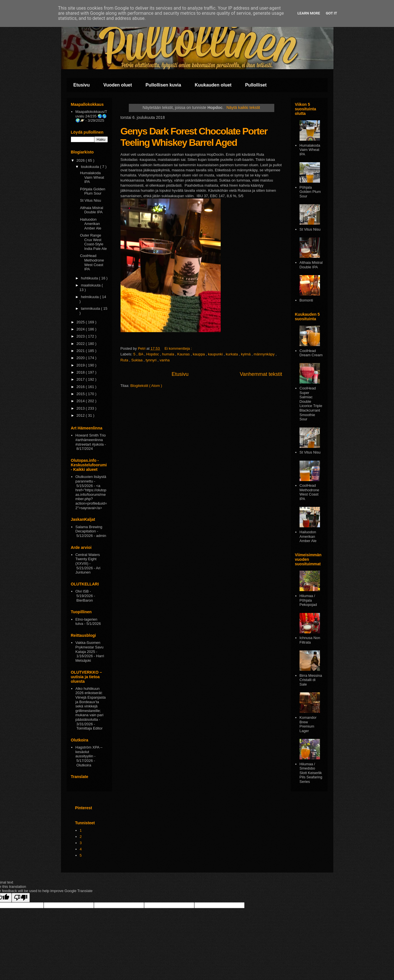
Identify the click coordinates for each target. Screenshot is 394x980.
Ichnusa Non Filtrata (310, 640)
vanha (165, 360)
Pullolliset (256, 85)
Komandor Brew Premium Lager (308, 724)
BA (141, 354)
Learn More (309, 13)
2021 (81, 351)
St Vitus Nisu (90, 200)
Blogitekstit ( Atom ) (146, 386)
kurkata (232, 354)
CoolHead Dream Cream (311, 353)
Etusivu (82, 85)
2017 (81, 379)
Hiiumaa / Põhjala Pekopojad (308, 600)
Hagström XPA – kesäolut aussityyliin (89, 752)
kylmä (246, 354)
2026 (81, 160)
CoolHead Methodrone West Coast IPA (92, 262)
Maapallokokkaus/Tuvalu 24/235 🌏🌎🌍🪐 (91, 116)
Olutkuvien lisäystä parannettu (91, 479)
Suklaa (137, 360)
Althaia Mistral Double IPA (92, 210)
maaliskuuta (91, 285)
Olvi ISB (82, 591)
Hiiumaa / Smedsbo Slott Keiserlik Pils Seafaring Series (311, 773)
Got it (331, 13)
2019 (81, 365)
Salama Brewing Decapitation (89, 529)
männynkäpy (265, 354)
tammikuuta (91, 308)
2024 (81, 329)
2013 (81, 408)
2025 (81, 322)
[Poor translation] (21, 898)
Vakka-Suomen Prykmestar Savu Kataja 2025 (89, 647)
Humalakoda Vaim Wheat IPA (92, 177)
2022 (81, 344)
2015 (81, 394)
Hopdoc (153, 354)
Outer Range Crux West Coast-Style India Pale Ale (93, 242)
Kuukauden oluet (213, 85)
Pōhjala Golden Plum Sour (93, 191)
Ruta (125, 360)
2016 (81, 387)
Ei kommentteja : (179, 348)
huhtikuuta (90, 278)
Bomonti (306, 300)
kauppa (199, 354)
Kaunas (184, 354)
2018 (81, 372)
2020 (81, 358)
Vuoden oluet (118, 85)
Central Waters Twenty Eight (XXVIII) (88, 559)
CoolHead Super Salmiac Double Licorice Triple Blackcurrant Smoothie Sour (311, 404)
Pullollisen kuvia (163, 85)
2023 (81, 336)
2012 (81, 415)
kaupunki (216, 354)
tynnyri (151, 360)
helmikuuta (90, 297)
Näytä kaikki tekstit (243, 108)
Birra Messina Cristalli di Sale (311, 680)
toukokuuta (90, 167)
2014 (81, 401)
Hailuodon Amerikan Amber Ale (91, 224)
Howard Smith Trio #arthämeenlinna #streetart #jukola (91, 440)
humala (168, 354)
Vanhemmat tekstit (261, 374)
